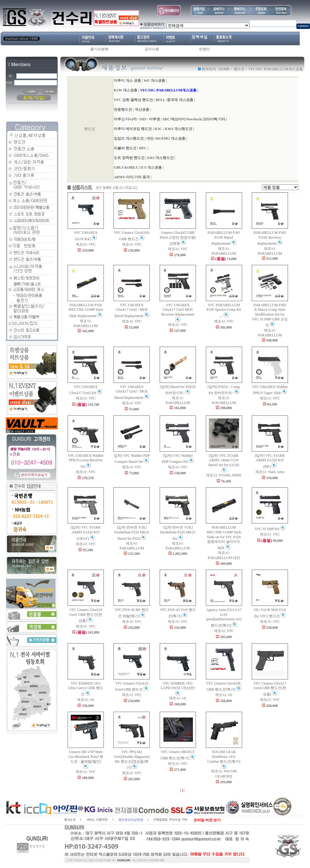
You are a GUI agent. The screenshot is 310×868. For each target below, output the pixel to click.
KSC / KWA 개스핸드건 (173, 129)
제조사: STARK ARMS (224, 475)
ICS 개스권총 (151, 167)
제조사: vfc (86, 700)
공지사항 (152, 49)
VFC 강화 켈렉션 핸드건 (133, 100)
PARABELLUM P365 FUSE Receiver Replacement (270, 238)
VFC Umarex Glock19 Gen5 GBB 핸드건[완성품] (86, 615)
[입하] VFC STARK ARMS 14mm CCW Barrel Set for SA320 (224, 463)
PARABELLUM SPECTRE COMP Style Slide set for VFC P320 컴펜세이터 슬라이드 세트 (224, 537)
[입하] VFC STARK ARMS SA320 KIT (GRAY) (86, 533)
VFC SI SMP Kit (270, 529)
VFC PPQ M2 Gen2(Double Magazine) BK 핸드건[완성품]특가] (132, 760)
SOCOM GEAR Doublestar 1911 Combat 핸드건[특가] (224, 759)
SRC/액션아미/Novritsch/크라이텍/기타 (194, 119)
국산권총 (142, 110)
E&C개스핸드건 (160, 158)
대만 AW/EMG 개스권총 (166, 138)
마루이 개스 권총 (127, 81)
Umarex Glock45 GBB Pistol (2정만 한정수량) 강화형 (178, 238)
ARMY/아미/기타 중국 (132, 177)
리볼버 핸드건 (125, 148)
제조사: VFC (86, 244)
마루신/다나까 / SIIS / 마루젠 (137, 119)
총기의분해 (99, 49)
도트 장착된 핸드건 (129, 158)
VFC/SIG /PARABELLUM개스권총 (168, 90)
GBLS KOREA (126, 167)
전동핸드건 (123, 110)
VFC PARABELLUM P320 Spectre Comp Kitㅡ (224, 310)
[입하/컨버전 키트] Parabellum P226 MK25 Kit (178, 533)
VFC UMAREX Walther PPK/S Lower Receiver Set (86, 461)
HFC (143, 148)
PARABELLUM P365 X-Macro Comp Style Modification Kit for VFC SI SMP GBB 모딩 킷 (270, 315)
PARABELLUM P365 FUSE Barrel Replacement (224, 238)
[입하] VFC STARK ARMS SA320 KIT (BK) (270, 461)
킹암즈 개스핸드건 (129, 138)
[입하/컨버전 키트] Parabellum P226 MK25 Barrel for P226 (132, 533)
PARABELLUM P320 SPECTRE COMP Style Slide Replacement (86, 310)
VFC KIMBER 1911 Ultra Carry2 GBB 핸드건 (86, 689)
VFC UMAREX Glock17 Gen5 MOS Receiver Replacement (178, 312)
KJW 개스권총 (126, 90)
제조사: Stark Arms (270, 472)
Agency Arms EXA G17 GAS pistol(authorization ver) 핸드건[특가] (224, 618)
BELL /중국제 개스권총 (175, 100)
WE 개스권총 (154, 81)
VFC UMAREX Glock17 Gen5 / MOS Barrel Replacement (132, 310)
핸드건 (239, 69)
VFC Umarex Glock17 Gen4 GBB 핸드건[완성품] (270, 689)
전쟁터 (204, 49)
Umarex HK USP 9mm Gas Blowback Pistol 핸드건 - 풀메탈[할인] (86, 759)
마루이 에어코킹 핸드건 (133, 129)
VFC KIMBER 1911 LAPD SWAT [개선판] (178, 688)
